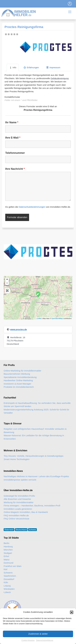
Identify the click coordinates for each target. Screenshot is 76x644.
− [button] (7, 283)
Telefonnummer (15, 153)
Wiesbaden (9, 589)
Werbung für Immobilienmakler (19, 502)
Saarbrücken (10, 576)
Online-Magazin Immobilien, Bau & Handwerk (26, 512)
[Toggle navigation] (70, 4)
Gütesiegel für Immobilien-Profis (19, 496)
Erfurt (6, 556)
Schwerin (8, 573)
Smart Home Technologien (17, 459)
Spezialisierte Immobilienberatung (20, 377)
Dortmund (8, 563)
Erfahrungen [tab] (31, 67)
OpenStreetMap (57, 318)
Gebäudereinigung (60, 78)
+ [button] (7, 279)
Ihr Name (12, 122)
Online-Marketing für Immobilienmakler (23, 371)
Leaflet (39, 318)
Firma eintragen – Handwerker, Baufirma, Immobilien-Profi (32, 506)
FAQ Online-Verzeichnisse (16, 519)
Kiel (5, 569)
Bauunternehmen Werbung (17, 374)
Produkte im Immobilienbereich (19, 387)
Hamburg (8, 546)
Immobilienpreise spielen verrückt (20, 480)
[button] (72, 620)
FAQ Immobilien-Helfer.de (16, 515)
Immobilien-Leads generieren (18, 509)
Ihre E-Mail (13, 138)
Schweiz (32, 530)
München (8, 550)
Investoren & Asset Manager (17, 384)
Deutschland (21, 530)
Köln (6, 582)
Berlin (6, 543)
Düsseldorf (9, 579)
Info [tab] (13, 67)
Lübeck (7, 592)
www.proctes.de (18, 329)
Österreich (9, 530)
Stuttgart (8, 553)
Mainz (7, 560)
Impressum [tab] (53, 67)
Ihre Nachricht (15, 169)
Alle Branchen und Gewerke (17, 499)
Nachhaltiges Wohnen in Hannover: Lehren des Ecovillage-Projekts (36, 476)
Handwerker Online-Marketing (18, 380)
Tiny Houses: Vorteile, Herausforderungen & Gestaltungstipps (34, 456)
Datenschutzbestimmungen (32, 207)
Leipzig (7, 586)
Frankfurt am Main (13, 566)
